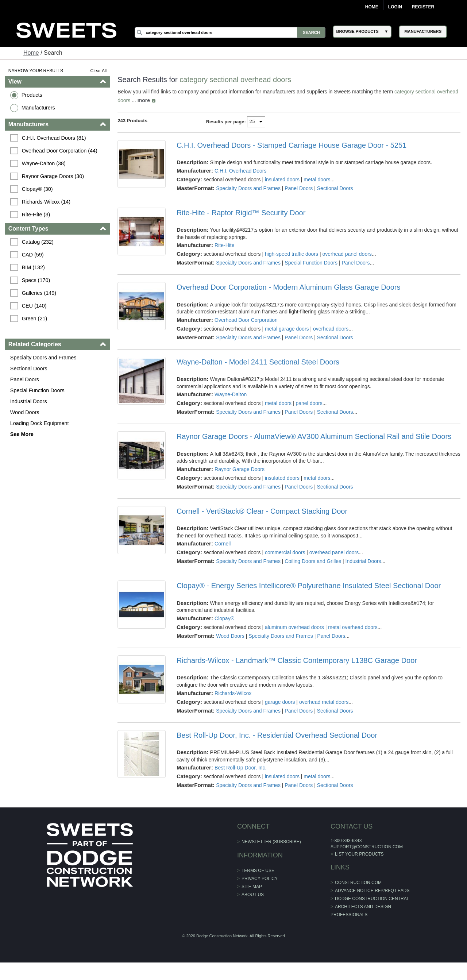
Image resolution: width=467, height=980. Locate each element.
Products (32, 95)
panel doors (309, 403)
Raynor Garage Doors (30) (53, 176)
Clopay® (224, 618)
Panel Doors (25, 379)
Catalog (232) (38, 242)
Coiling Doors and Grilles (313, 561)
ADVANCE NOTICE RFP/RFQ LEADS (372, 891)
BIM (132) (33, 267)
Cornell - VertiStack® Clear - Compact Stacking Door (262, 511)
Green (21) (35, 319)
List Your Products (359, 854)
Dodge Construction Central (372, 899)
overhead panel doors (347, 254)
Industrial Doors (29, 401)
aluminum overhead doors (294, 627)
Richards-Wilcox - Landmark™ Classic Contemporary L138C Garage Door (297, 660)
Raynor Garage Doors (240, 469)
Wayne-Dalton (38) (44, 163)
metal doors (317, 180)
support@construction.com (367, 847)
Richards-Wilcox (233, 693)
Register (423, 7)
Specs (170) (36, 280)
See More (22, 434)
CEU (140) (34, 306)
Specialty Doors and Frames (43, 358)
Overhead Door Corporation (246, 320)
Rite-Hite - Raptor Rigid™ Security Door (241, 213)
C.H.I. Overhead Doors (240, 171)
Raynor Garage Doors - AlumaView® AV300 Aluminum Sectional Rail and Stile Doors (314, 436)
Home (372, 7)
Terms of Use (258, 871)
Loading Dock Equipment (40, 423)
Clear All (99, 71)
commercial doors (285, 552)
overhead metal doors (324, 702)
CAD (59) (33, 255)
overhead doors (331, 329)
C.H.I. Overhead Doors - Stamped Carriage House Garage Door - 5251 (292, 145)
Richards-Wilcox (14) (46, 202)
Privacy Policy (260, 879)
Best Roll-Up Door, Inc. (240, 768)
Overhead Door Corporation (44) (60, 151)
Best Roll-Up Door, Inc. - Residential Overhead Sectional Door (277, 735)
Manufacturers (38, 108)
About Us (253, 895)
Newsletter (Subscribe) (271, 842)
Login (395, 7)
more (144, 100)
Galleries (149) (39, 293)
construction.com (358, 883)
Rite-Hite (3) (36, 215)
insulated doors (282, 180)
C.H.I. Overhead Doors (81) (54, 138)
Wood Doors (25, 412)
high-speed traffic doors (292, 254)
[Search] (230, 32)
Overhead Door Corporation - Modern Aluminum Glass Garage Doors (289, 287)
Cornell (223, 544)
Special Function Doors (37, 390)
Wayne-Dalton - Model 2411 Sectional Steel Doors (258, 362)
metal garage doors (287, 329)
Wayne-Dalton (231, 394)
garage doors (280, 702)
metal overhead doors (353, 627)
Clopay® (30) (37, 189)
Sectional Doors (29, 369)
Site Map (252, 887)
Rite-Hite (224, 245)
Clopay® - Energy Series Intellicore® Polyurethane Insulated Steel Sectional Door (309, 586)
